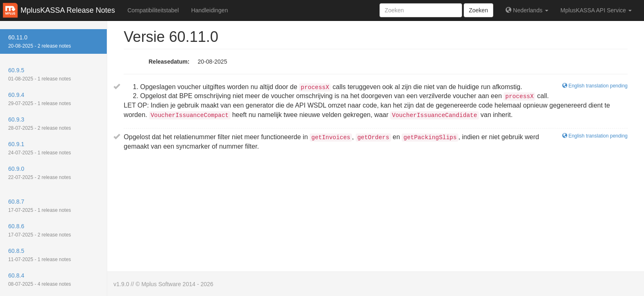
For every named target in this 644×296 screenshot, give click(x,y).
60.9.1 (40, 148)
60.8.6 (40, 230)
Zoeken (479, 10)
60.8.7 (40, 206)
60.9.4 (40, 99)
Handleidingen (209, 10)
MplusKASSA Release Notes (68, 10)
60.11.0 (40, 41)
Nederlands (527, 10)
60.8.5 (40, 255)
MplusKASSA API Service (596, 10)
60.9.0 (40, 173)
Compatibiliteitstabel (153, 10)
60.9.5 (40, 74)
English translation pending (595, 136)
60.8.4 (40, 280)
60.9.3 (40, 124)
